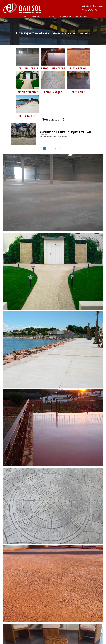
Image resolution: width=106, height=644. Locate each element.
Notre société (37, 17)
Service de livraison (53, 46)
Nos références (66, 17)
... (59, 149)
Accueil (25, 17)
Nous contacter (82, 17)
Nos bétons (51, 17)
